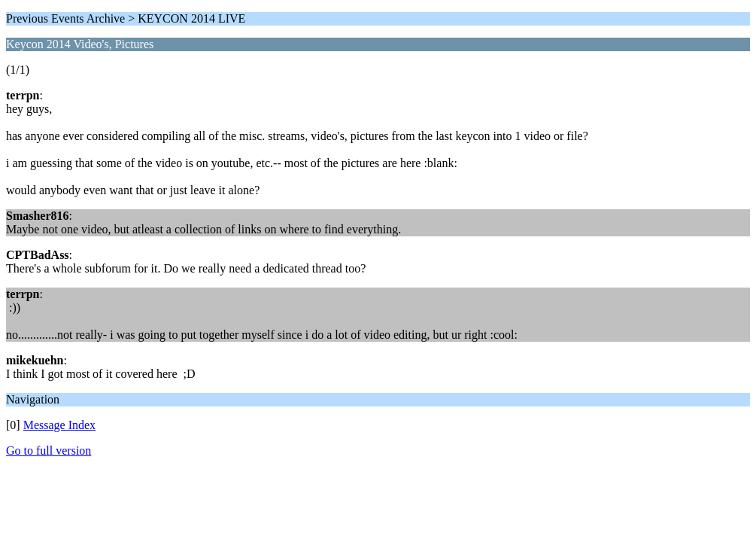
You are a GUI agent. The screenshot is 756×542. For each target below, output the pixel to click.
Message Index (59, 425)
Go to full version (49, 451)
